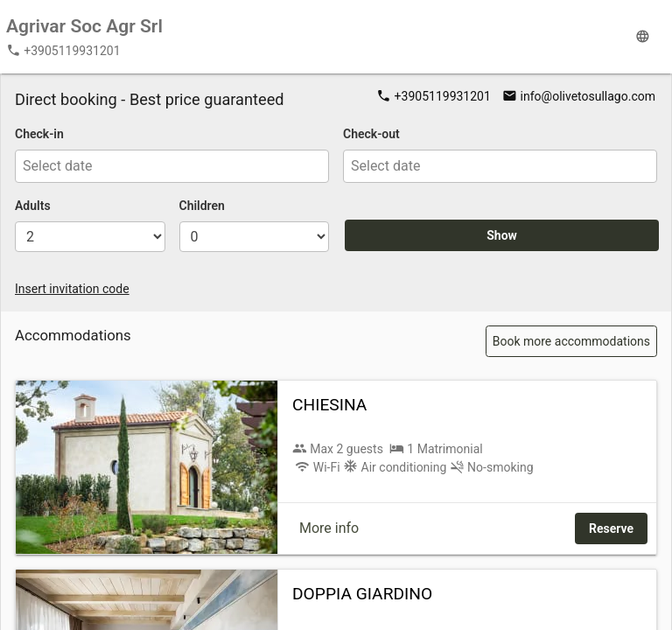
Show (502, 235)
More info (329, 528)
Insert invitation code (72, 289)
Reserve (611, 528)
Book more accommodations (571, 341)
